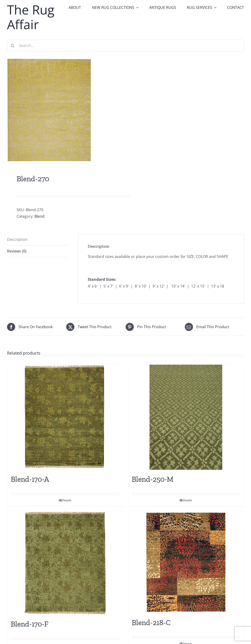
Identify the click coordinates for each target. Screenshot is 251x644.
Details (67, 500)
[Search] (13, 46)
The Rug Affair (31, 17)
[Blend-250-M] (186, 417)
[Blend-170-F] (65, 563)
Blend (39, 216)
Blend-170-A (30, 479)
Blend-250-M (153, 479)
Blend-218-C (151, 623)
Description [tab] (17, 239)
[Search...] (125, 46)
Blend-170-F (30, 624)
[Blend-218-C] (186, 562)
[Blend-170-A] (65, 417)
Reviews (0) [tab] (17, 251)
